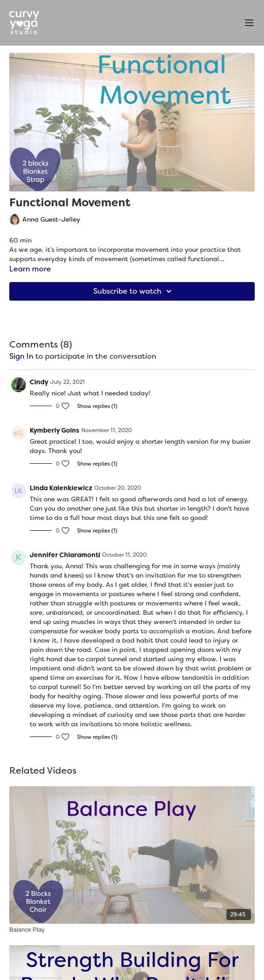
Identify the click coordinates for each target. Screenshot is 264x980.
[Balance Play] (132, 930)
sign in (21, 356)
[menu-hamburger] (249, 23)
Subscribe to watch (134, 291)
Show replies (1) (97, 406)
